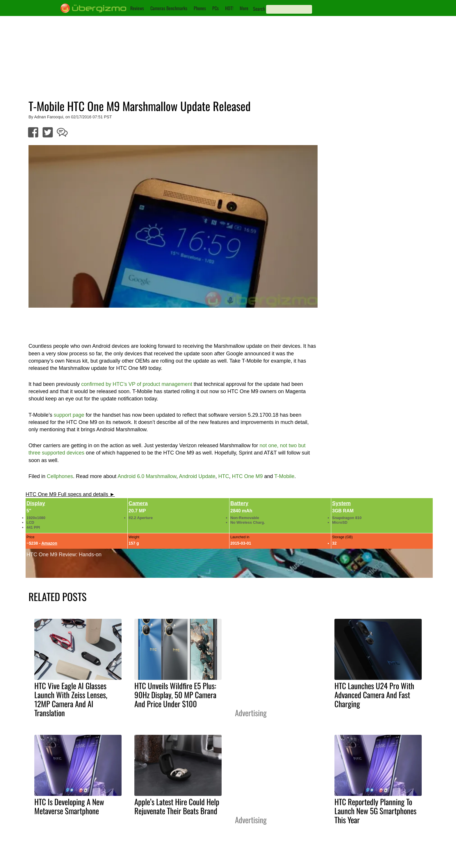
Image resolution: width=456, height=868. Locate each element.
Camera (138, 503)
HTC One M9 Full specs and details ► (70, 494)
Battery (239, 503)
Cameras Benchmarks (169, 8)
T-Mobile (284, 476)
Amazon (49, 543)
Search (259, 9)
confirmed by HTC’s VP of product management (137, 384)
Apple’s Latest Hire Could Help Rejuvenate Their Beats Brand (177, 806)
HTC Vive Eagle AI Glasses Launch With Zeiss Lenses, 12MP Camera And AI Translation (71, 699)
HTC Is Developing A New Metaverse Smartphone (69, 806)
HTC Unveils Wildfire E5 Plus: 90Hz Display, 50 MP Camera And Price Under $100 (175, 695)
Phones (200, 8)
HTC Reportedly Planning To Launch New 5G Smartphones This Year (375, 811)
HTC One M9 (247, 476)
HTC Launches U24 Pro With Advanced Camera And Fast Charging (374, 695)
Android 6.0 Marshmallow (147, 476)
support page (69, 415)
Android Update (197, 476)
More (244, 8)
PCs (215, 8)
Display (36, 503)
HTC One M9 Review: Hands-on (64, 555)
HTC (223, 476)
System (341, 503)
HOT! (229, 8)
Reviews (137, 8)
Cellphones (60, 476)
